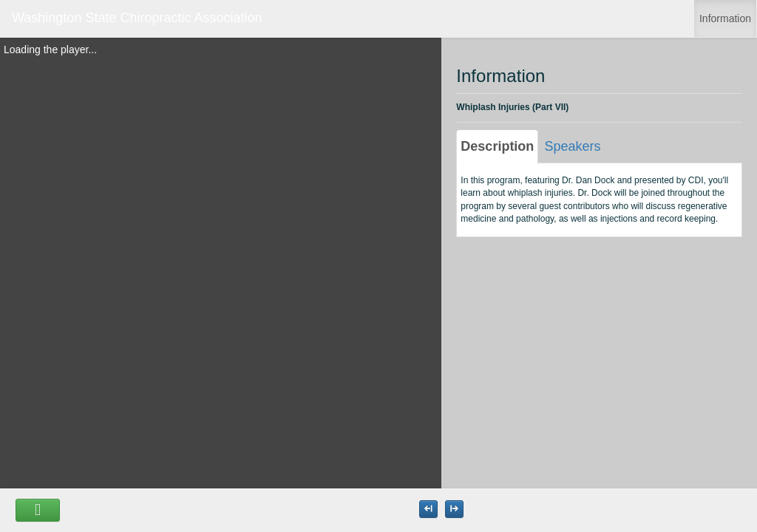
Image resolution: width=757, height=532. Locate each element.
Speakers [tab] (572, 146)
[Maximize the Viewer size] (428, 509)
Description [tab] (497, 146)
